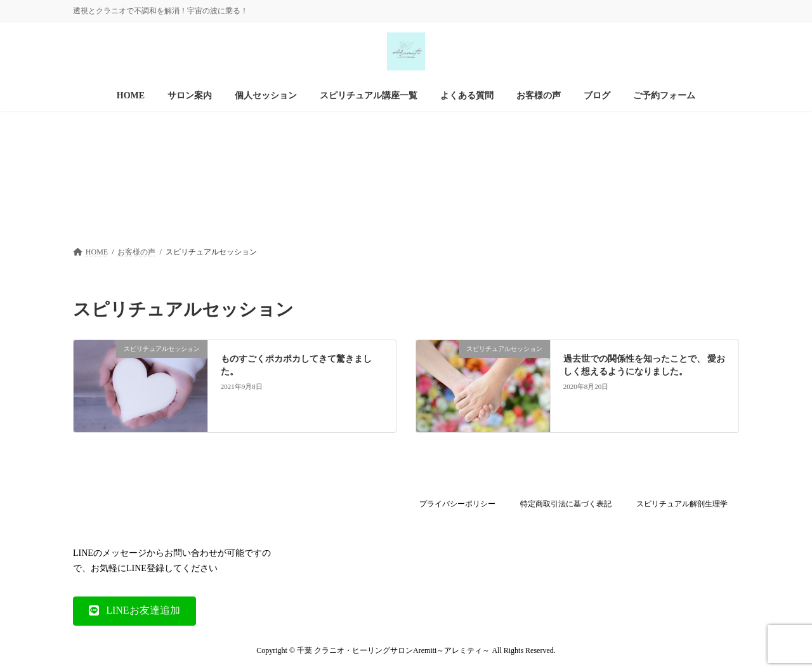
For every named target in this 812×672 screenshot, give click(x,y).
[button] (134, 610)
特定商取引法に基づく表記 (566, 504)
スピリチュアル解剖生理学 (682, 504)
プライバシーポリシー (457, 504)
